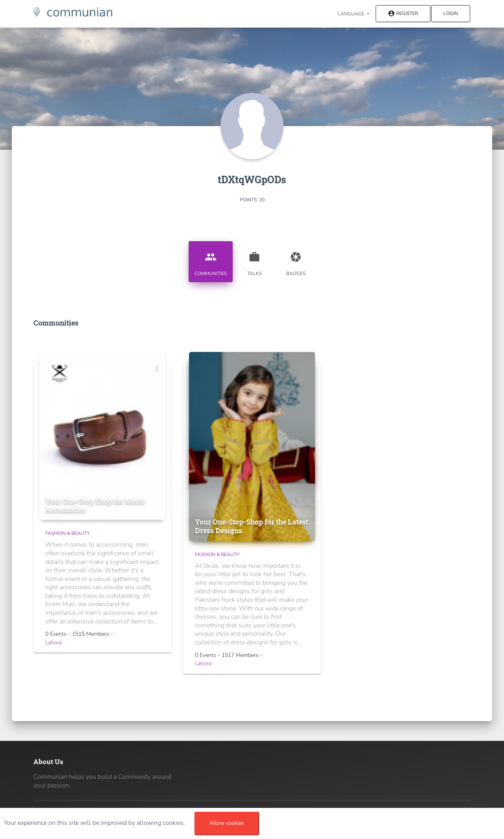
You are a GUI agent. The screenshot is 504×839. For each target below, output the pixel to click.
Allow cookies (227, 823)
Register (403, 14)
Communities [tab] (211, 261)
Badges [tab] (296, 261)
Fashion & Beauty (68, 533)
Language (352, 14)
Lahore (54, 643)
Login (451, 13)
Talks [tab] (254, 261)
